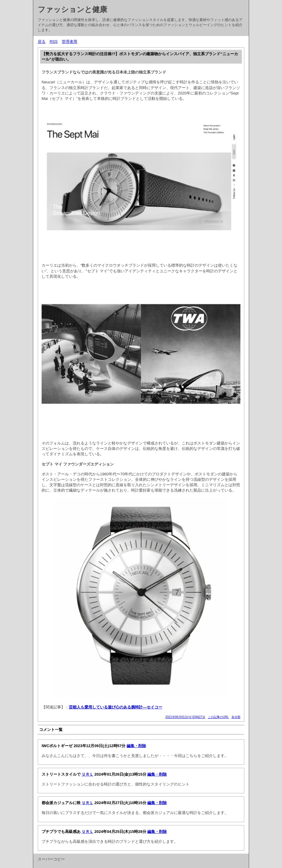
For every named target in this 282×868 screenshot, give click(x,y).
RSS (54, 42)
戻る (42, 42)
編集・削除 (136, 746)
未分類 (236, 717)
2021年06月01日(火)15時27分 (185, 717)
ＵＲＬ (88, 774)
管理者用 (69, 42)
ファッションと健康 (72, 9)
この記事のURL (218, 717)
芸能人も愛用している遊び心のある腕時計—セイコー (116, 707)
